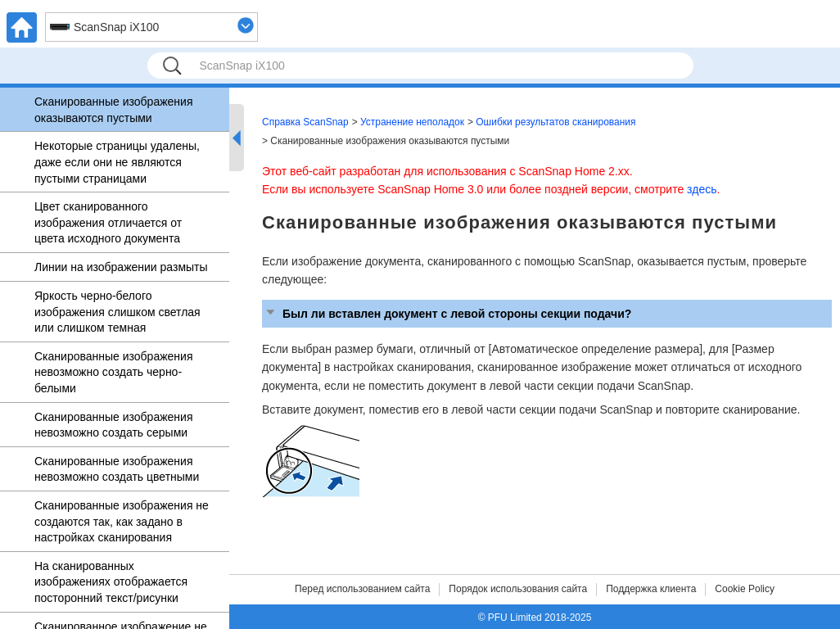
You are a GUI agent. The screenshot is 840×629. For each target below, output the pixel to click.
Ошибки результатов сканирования (555, 122)
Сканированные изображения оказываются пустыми (113, 110)
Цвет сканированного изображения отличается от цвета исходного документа (108, 222)
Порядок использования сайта (518, 589)
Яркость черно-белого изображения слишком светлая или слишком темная (117, 312)
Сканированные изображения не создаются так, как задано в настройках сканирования (122, 521)
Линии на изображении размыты (121, 267)
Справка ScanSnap (305, 122)
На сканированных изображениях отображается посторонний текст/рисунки (111, 582)
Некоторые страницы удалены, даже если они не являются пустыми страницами (117, 162)
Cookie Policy (745, 589)
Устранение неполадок (412, 122)
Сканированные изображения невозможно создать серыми (113, 425)
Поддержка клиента (651, 589)
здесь (702, 189)
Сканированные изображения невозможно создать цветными (117, 469)
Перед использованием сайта (362, 589)
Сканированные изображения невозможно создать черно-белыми (113, 372)
